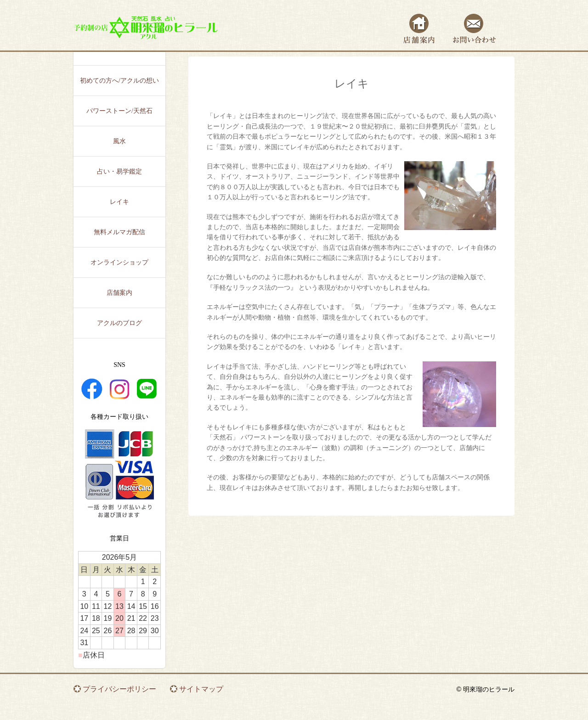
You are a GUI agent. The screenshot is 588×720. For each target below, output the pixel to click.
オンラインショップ (119, 262)
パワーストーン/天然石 (119, 111)
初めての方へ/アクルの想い (119, 81)
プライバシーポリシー (119, 689)
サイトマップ (201, 689)
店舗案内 (419, 29)
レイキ (119, 202)
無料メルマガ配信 (119, 232)
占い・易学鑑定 (119, 172)
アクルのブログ (119, 323)
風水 (119, 141)
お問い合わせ (475, 29)
